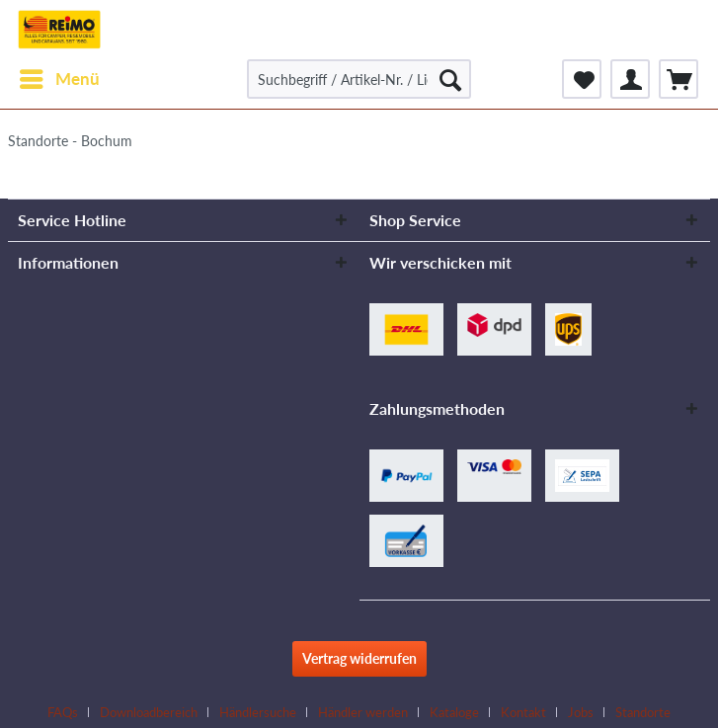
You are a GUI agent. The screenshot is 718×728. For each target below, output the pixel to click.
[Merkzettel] (582, 79)
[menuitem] (59, 79)
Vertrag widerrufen (359, 658)
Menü (60, 76)
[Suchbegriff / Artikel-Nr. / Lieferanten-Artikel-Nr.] (359, 79)
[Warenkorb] (678, 79)
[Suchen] (450, 79)
